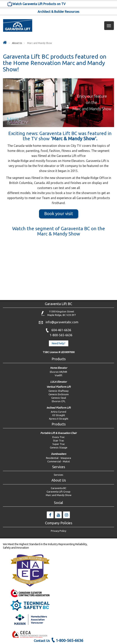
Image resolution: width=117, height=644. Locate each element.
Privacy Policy (58, 531)
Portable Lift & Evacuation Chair (58, 433)
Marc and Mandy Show (59, 495)
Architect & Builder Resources (58, 12)
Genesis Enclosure (59, 394)
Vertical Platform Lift (59, 387)
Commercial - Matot (59, 461)
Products (59, 359)
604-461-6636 (61, 330)
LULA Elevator (58, 382)
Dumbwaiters (59, 454)
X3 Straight (59, 415)
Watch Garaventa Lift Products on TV (36, 4)
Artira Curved (58, 412)
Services (58, 475)
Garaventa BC (59, 488)
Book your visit (59, 213)
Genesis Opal (59, 398)
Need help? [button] (59, 343)
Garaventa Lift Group (58, 492)
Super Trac (59, 444)
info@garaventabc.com (62, 322)
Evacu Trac (58, 437)
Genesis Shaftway (58, 391)
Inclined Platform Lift (59, 408)
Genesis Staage (59, 447)
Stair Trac (58, 440)
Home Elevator (59, 368)
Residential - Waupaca (58, 458)
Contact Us (42, 641)
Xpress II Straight (59, 419)
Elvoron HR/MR (58, 372)
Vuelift (58, 375)
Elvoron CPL (59, 401)
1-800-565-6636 (61, 335)
